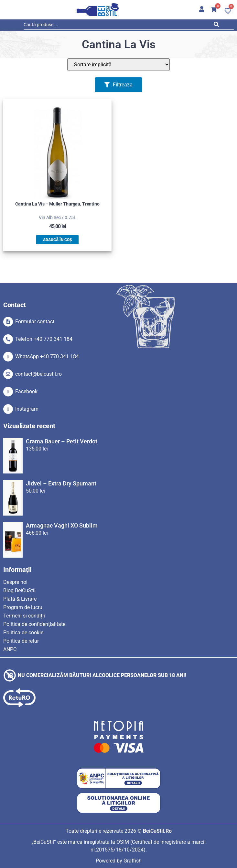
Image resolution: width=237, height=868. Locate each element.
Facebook (26, 391)
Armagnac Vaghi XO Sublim (62, 525)
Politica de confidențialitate (34, 624)
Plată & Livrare (20, 599)
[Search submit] (218, 26)
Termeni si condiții (24, 616)
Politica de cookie (23, 633)
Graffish (133, 861)
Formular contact (35, 322)
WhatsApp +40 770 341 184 (47, 356)
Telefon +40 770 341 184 (44, 339)
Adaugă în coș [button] (57, 240)
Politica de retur (21, 641)
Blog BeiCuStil (19, 590)
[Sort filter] (119, 65)
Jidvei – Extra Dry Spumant (61, 483)
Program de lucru (23, 607)
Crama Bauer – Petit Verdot (62, 441)
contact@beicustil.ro (38, 374)
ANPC (10, 649)
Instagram (27, 409)
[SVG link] (98, 10)
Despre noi (15, 582)
